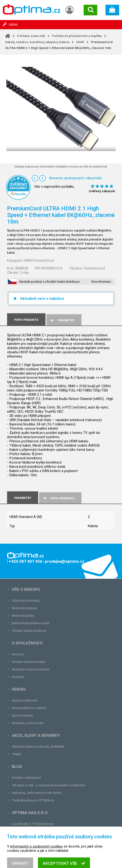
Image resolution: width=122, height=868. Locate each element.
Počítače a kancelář (31, 36)
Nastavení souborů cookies (31, 669)
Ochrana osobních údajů (28, 662)
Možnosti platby (23, 616)
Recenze (18, 654)
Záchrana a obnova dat (28, 723)
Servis (19, 689)
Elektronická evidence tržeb (31, 623)
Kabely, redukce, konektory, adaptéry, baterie (37, 42)
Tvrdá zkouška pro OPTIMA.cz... (34, 800)
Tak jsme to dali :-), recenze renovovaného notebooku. (49, 785)
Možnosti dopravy (24, 608)
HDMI (80, 42)
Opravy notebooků (24, 700)
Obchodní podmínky (26, 601)
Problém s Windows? (26, 778)
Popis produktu (59, 498)
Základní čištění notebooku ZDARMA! (38, 747)
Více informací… (102, 282)
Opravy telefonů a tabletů (29, 708)
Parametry (62, 320)
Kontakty (18, 677)
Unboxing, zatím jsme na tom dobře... (38, 793)
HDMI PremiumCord (39, 261)
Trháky (16, 754)
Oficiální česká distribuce (29, 631)
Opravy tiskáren (22, 715)
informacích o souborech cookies (36, 859)
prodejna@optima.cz (36, 831)
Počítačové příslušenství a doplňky (77, 36)
